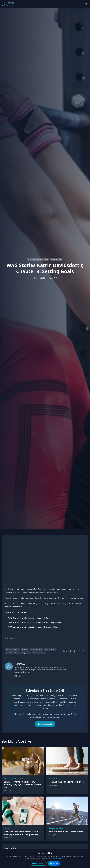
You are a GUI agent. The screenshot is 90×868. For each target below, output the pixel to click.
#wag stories (25, 653)
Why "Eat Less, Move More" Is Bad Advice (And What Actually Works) (21, 833)
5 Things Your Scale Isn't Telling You (66, 782)
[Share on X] (70, 651)
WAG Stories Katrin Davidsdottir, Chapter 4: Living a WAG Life (34, 627)
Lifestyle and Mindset (56, 828)
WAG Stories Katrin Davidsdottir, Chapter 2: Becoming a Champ (35, 622)
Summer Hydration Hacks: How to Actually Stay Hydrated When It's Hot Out (22, 785)
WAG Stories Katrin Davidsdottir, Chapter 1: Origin (30, 618)
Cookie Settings (38, 863)
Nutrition (7, 828)
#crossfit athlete (50, 649)
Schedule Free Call (45, 724)
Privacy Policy (61, 858)
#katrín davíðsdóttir (13, 649)
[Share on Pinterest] (79, 651)
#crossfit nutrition (12, 653)
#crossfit (25, 649)
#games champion (39, 653)
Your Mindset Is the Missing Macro (66, 832)
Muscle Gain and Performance (38, 259)
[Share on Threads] (83, 651)
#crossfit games (36, 649)
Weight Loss (53, 778)
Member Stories (57, 259)
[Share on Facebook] (75, 651)
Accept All (54, 863)
